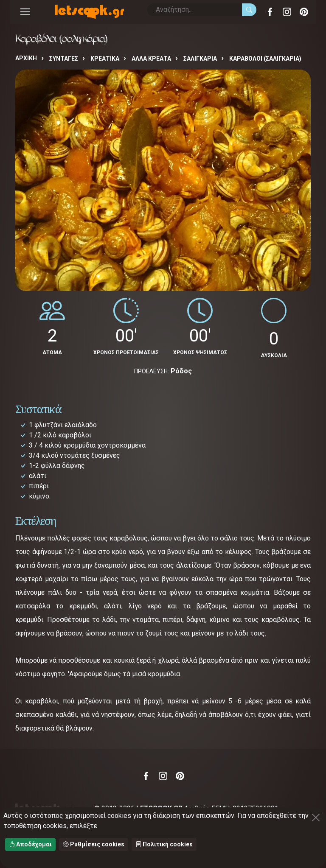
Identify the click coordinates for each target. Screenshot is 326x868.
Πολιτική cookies (164, 844)
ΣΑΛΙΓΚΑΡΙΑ (200, 59)
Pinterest (304, 12)
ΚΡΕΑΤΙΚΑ (105, 59)
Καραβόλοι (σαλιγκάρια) (265, 59)
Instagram (287, 12)
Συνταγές (64, 59)
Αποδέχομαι (30, 844)
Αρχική (26, 58)
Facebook (270, 12)
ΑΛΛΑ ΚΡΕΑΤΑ (151, 59)
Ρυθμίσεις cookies (94, 844)
